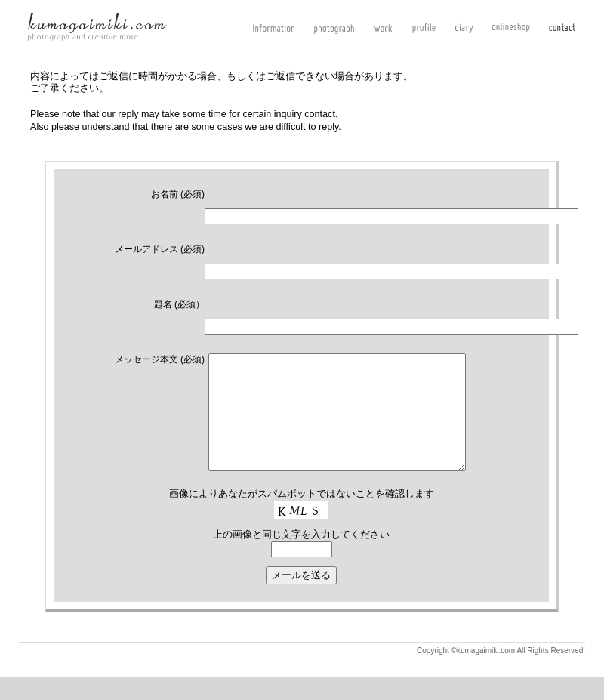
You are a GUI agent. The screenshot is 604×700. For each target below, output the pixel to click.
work (383, 34)
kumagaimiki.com (97, 26)
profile (424, 34)
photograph (334, 34)
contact (562, 34)
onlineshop (511, 34)
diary (464, 34)
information (274, 34)
